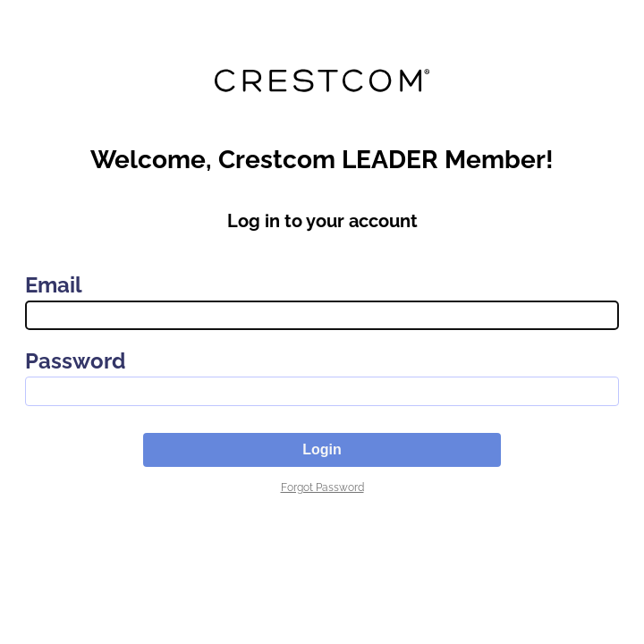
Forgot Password (322, 487)
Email (54, 285)
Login (322, 449)
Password (75, 361)
